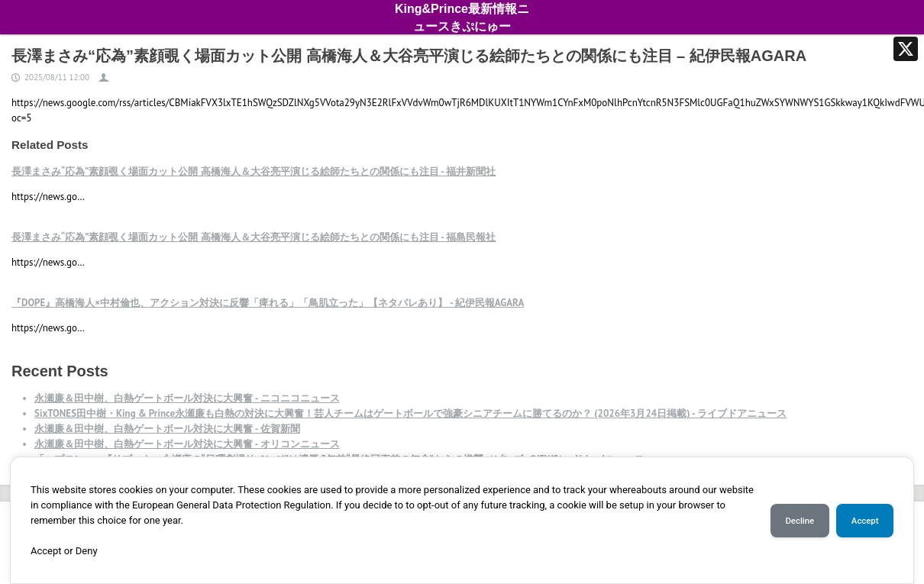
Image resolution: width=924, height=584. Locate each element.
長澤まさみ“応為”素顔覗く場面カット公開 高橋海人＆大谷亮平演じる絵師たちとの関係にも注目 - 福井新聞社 (254, 171)
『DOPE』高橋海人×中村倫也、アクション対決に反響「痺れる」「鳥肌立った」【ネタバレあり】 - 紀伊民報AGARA (268, 303)
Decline (800, 521)
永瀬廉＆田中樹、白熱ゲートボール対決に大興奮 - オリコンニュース (187, 444)
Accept (865, 521)
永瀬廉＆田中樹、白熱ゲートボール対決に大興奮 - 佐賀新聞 (167, 429)
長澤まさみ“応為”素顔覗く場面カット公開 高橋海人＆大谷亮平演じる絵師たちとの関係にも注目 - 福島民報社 (254, 237)
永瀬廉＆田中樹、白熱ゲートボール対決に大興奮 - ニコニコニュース (187, 398)
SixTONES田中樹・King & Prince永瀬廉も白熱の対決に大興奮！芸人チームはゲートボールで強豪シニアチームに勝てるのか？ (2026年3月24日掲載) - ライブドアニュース (410, 413)
